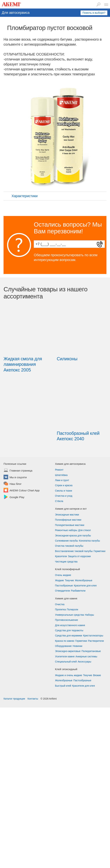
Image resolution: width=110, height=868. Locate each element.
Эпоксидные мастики (67, 515)
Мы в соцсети (18, 478)
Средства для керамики (69, 636)
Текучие (69, 580)
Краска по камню (65, 641)
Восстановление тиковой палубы (74, 551)
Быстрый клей (63, 686)
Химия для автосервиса (70, 464)
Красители (61, 556)
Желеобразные (84, 580)
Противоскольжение (67, 620)
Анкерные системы (86, 656)
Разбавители (78, 591)
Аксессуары (84, 662)
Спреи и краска (64, 485)
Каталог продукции (14, 699)
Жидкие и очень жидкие (69, 675)
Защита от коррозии (79, 556)
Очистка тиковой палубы (69, 546)
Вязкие (97, 675)
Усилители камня (65, 656)
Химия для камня (66, 598)
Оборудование (63, 646)
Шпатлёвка (61, 475)
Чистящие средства (66, 562)
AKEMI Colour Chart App (25, 491)
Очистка (60, 604)
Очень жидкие (63, 575)
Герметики (99, 551)
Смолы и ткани (64, 491)
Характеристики (21, 196)
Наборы (90, 615)
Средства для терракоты (69, 630)
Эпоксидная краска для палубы (73, 536)
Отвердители (62, 591)
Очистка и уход (64, 496)
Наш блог (16, 484)
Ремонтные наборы (66, 530)
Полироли (72, 609)
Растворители (96, 641)
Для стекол (85, 530)
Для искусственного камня (70, 625)
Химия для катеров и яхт (71, 509)
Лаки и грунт (62, 480)
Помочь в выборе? (94, 13)
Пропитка (60, 609)
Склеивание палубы (67, 541)
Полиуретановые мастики (70, 525)
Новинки (78, 646)
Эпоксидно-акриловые (68, 651)
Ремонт (59, 470)
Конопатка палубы (89, 541)
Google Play (17, 497)
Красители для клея (85, 586)
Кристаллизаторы (93, 636)
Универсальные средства (69, 615)
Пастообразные (64, 586)
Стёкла (59, 501)
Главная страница (21, 471)
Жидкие (59, 580)
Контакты (33, 699)
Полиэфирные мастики (68, 520)
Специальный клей (66, 662)
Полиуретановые (91, 651)
